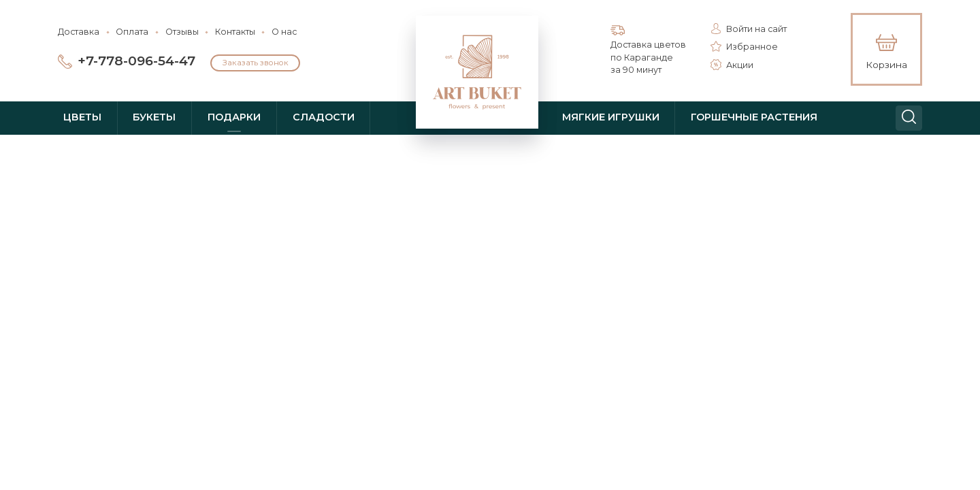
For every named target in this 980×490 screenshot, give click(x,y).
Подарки (234, 117)
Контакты (235, 32)
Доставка (79, 32)
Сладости (324, 117)
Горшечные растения (754, 117)
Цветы (82, 117)
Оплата (132, 32)
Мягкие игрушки (611, 117)
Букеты (154, 117)
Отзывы (182, 32)
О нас (284, 32)
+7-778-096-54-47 (136, 61)
